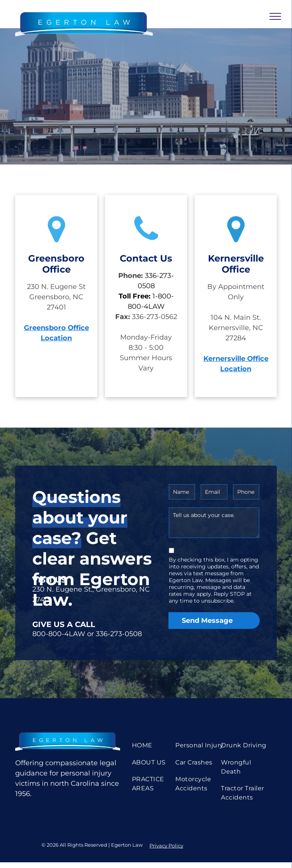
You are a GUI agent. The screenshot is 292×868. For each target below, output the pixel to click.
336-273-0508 (119, 634)
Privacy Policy (166, 846)
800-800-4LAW (59, 634)
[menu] (275, 16)
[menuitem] (157, 745)
